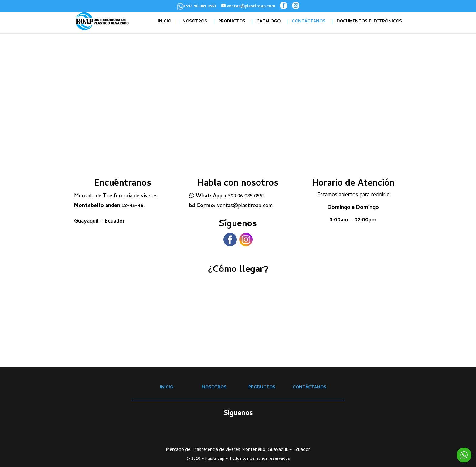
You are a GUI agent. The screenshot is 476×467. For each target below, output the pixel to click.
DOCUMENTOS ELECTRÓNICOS (369, 22)
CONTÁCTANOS (309, 22)
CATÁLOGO (269, 22)
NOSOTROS (195, 22)
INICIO (165, 22)
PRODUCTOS (232, 22)
